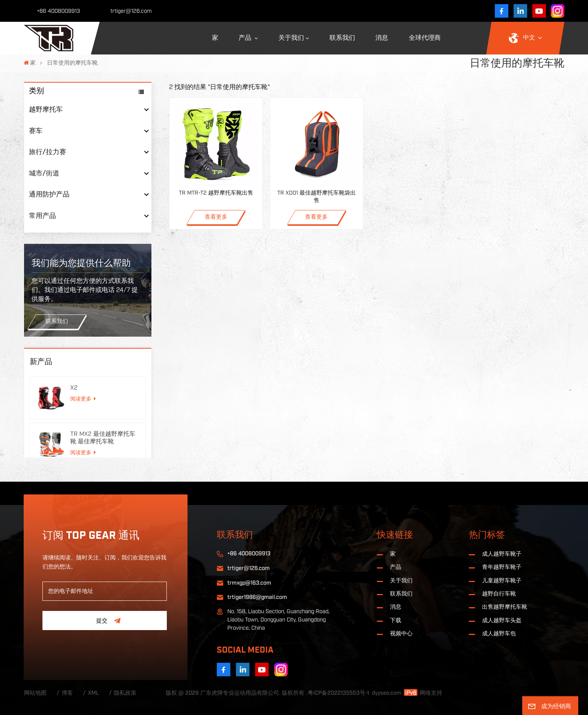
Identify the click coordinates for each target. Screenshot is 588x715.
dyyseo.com (387, 693)
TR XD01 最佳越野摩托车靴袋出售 (317, 197)
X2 (74, 388)
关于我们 (291, 38)
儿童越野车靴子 (502, 581)
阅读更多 (83, 399)
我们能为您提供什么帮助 (81, 263)
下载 (396, 621)
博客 (67, 693)
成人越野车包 (499, 634)
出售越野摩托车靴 (505, 607)
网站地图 (35, 693)
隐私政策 (125, 693)
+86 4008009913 (58, 11)
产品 (246, 38)
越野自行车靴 (499, 594)
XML (93, 693)
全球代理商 (425, 38)
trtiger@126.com (131, 11)
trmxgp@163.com (249, 583)
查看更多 (216, 217)
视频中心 (401, 634)
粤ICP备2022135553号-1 (338, 693)
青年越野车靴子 (502, 567)
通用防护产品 (49, 194)
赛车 (36, 131)
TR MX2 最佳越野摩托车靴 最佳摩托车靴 (103, 438)
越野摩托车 (46, 110)
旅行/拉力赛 (48, 152)
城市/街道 (44, 173)
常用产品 (42, 216)
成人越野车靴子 (502, 554)
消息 (382, 38)
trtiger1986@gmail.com (257, 597)
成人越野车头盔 (502, 621)
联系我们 (342, 38)
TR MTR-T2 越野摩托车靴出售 (216, 193)
